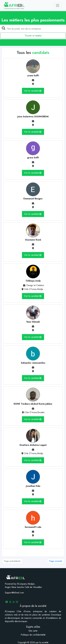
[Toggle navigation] (58, 5)
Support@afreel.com (14, 593)
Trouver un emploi (33, 36)
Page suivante (56, 561)
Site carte (33, 631)
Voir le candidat (33, 91)
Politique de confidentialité (33, 635)
